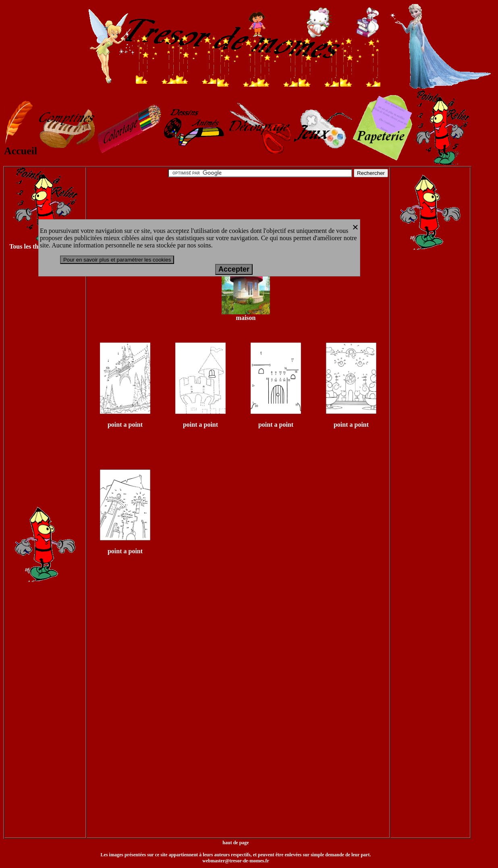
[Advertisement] (45, 386)
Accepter (234, 269)
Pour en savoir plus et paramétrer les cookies (117, 260)
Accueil (21, 146)
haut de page (236, 843)
